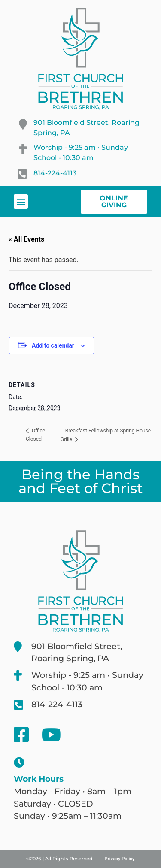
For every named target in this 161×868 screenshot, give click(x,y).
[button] (21, 201)
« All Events (26, 239)
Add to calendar (53, 345)
